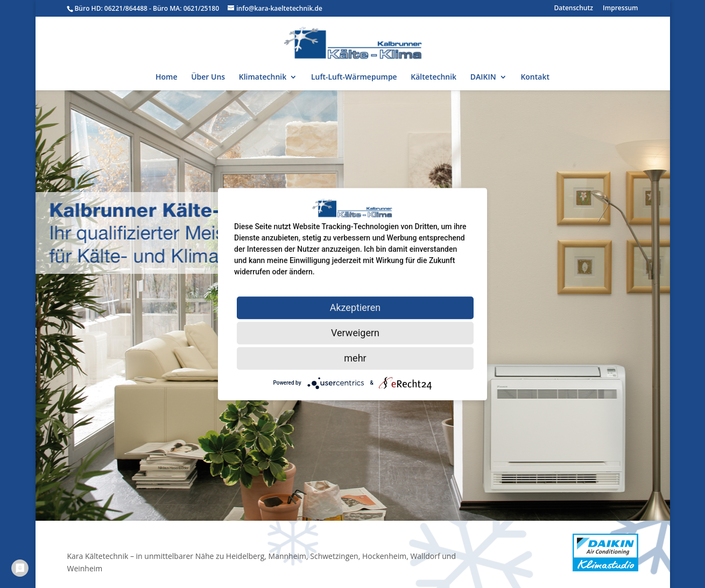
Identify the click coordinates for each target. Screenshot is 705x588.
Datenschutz (573, 9)
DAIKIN (483, 77)
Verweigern (355, 333)
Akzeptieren (355, 307)
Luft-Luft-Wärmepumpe (354, 77)
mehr (355, 358)
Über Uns (208, 77)
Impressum (620, 9)
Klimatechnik (263, 77)
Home (167, 77)
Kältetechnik (433, 77)
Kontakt (535, 77)
